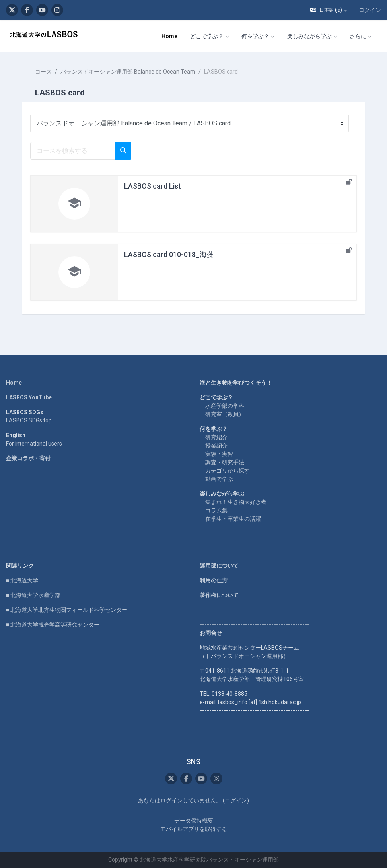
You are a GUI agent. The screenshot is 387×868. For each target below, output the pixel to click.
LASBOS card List (153, 186)
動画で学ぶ (219, 479)
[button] (329, 10)
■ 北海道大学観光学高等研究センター (53, 625)
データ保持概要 (194, 821)
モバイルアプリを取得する (194, 829)
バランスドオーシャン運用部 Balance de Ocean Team (128, 72)
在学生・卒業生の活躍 (233, 519)
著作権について (219, 595)
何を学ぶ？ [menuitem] (255, 36)
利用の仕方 (214, 580)
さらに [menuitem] (358, 36)
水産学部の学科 (225, 406)
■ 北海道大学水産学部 (33, 595)
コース (43, 72)
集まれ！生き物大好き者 (236, 502)
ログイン (370, 10)
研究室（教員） (225, 414)
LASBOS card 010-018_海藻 (169, 254)
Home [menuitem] (169, 36)
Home (14, 383)
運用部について (219, 566)
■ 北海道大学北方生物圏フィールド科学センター (67, 610)
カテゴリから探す (228, 471)
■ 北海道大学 (22, 580)
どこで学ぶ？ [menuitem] (207, 36)
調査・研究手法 (225, 462)
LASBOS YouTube (29, 397)
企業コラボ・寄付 (28, 458)
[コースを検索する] (73, 151)
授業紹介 (216, 446)
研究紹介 (216, 437)
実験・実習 (219, 454)
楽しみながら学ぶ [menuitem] (309, 36)
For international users (34, 444)
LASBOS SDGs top (29, 420)
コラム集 (216, 510)
